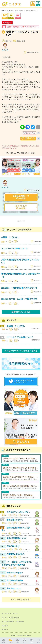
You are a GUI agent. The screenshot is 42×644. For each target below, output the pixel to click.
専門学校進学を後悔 (15, 580)
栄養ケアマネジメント (32, 10)
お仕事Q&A (10, 10)
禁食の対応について (15, 520)
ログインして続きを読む (21, 207)
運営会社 (5, 630)
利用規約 (5, 626)
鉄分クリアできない (15, 573)
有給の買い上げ (13, 546)
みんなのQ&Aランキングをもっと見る (21, 351)
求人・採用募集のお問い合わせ (13, 622)
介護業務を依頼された (16, 554)
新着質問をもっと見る (21, 312)
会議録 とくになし (10, 237)
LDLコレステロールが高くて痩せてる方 (19, 299)
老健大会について (14, 588)
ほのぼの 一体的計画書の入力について (19, 288)
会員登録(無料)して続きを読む (21, 197)
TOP (3, 10)
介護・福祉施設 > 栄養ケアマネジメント (23, 27)
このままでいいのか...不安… (18, 512)
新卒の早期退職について (17, 538)
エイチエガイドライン (10, 614)
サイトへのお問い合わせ (10, 618)
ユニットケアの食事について (14, 248)
